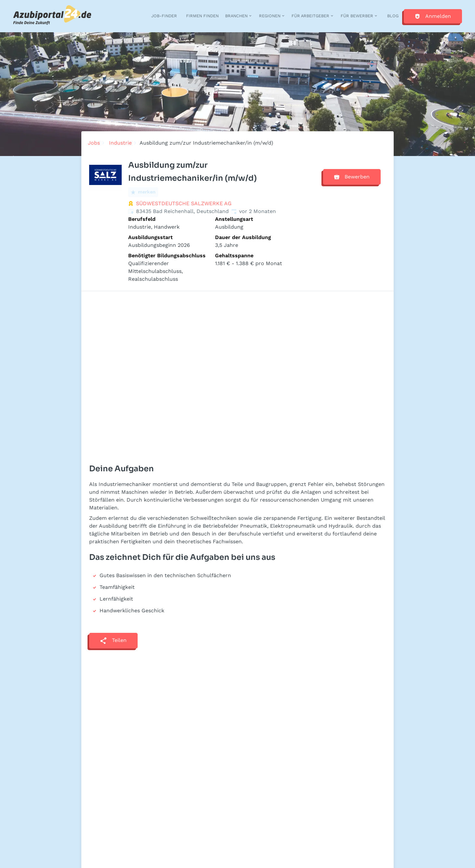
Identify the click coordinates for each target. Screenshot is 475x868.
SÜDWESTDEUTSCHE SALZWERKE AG (184, 203)
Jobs (94, 143)
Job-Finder (164, 16)
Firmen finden (202, 16)
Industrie (120, 143)
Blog (393, 16)
